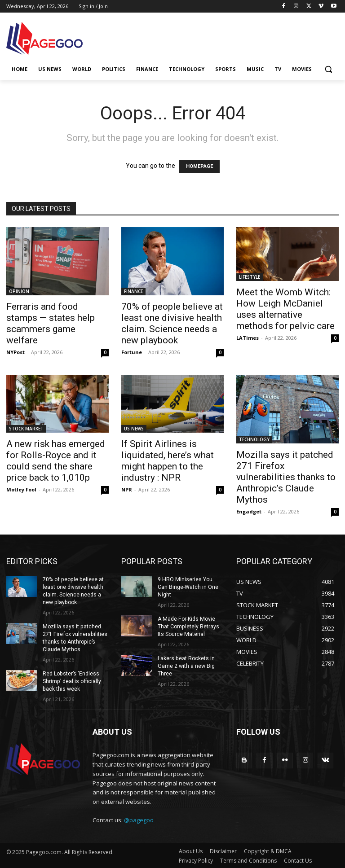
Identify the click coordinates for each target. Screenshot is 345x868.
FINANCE (133, 291)
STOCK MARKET (26, 429)
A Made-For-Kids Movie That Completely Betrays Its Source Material (188, 618)
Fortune (132, 352)
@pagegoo (139, 819)
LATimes (248, 338)
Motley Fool (21, 489)
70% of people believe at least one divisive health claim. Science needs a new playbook (172, 323)
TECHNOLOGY (254, 439)
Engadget (249, 511)
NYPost (15, 352)
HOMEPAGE (199, 166)
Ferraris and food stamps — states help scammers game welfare (51, 323)
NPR (127, 489)
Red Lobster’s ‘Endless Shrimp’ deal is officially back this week (71, 680)
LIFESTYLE (250, 277)
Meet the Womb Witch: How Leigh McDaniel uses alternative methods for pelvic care (285, 309)
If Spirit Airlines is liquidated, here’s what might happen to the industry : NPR (168, 461)
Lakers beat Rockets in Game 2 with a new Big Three (186, 658)
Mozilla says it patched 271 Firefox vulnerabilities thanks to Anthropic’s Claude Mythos (286, 477)
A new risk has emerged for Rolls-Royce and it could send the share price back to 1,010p (56, 461)
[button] (328, 69)
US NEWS (134, 429)
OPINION (19, 291)
